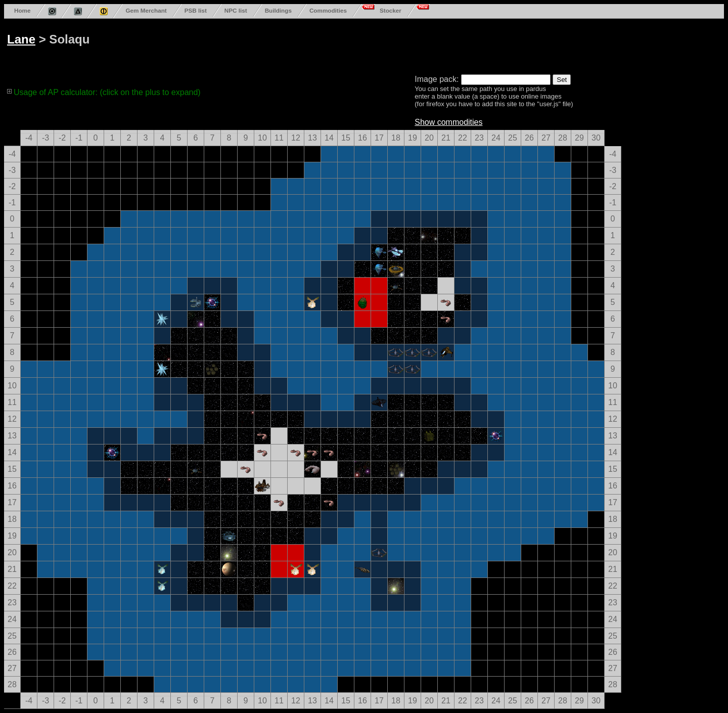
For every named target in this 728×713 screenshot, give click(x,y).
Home (22, 10)
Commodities (328, 10)
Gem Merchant (146, 10)
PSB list (196, 10)
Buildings (278, 10)
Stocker (391, 10)
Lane (21, 39)
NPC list (236, 10)
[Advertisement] (390, 44)
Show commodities (448, 122)
